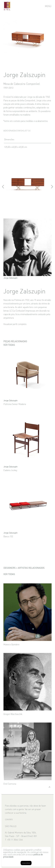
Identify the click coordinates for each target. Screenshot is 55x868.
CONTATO (9, 819)
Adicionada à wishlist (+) (17, 130)
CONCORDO (26, 863)
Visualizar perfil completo (15, 324)
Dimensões (9, 139)
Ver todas (9, 345)
